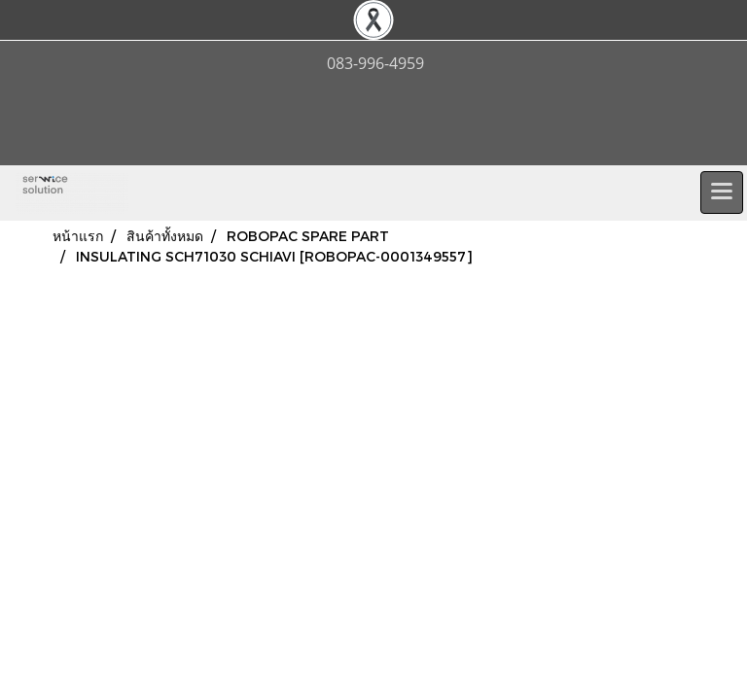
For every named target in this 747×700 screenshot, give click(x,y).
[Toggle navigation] (722, 192)
